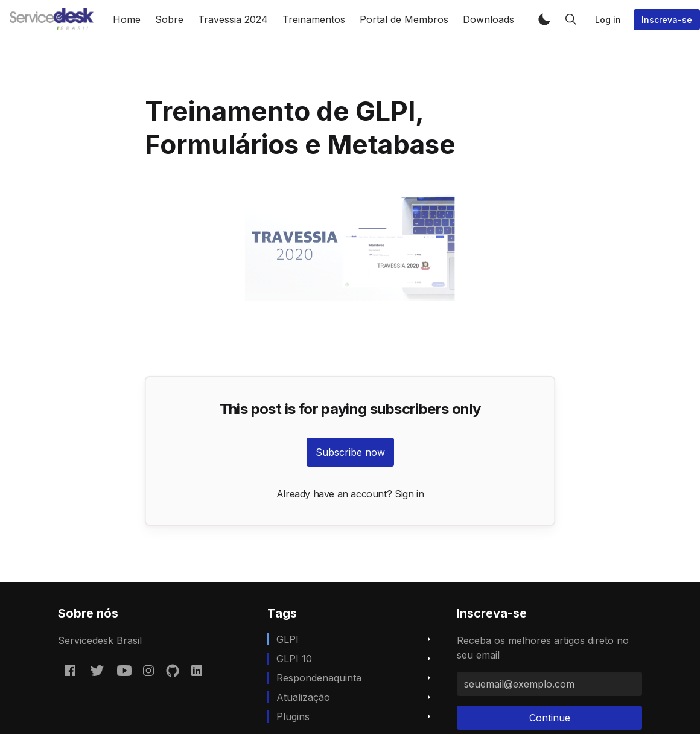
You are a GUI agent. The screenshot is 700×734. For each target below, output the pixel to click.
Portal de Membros (404, 19)
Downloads (488, 19)
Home (127, 19)
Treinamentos (314, 19)
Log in (608, 20)
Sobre (169, 19)
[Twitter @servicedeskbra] (97, 670)
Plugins (293, 716)
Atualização (303, 697)
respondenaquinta (319, 678)
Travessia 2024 (233, 19)
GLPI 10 (294, 659)
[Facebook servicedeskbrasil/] (70, 670)
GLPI (288, 639)
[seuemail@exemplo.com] (549, 684)
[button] (544, 19)
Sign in (409, 494)
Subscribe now (350, 452)
